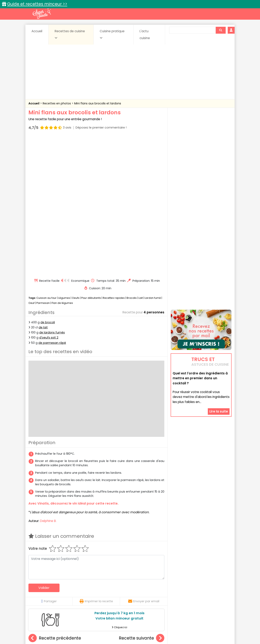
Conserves (160, 589)
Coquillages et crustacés (191, 589)
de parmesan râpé (52, 205)
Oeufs (76, 160)
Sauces (107, 596)
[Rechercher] (221, 30)
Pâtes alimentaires (49, 596)
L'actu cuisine (145, 35)
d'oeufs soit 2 (49, 200)
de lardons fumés (52, 195)
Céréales (120, 589)
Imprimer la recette (96, 464)
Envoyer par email (144, 464)
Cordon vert (141, 546)
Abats (40, 589)
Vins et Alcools (195, 596)
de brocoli (48, 185)
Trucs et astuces (187, 580)
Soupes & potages (131, 596)
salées (91, 596)
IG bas (162, 592)
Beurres (83, 589)
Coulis (218, 589)
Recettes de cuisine (70, 34)
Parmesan (43, 166)
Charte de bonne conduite (193, 628)
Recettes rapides (114, 160)
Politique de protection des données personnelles (122, 632)
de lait (43, 190)
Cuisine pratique (112, 34)
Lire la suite (219, 365)
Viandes (173, 596)
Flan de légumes (62, 166)
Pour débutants (91, 160)
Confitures (140, 589)
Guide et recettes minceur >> (37, 4)
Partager (49, 464)
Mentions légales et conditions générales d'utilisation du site (129, 628)
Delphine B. (48, 383)
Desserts (39, 592)
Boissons (101, 589)
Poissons (74, 596)
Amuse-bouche (61, 589)
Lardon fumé (153, 160)
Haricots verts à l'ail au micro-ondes (59, 546)
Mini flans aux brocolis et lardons (98, 103)
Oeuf (31, 166)
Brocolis (132, 160)
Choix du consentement (177, 632)
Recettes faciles (75, 580)
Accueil (37, 31)
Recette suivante (142, 501)
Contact (77, 628)
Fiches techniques (151, 580)
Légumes (64, 160)
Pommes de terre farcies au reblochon (105, 546)
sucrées (156, 596)
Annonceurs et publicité (49, 628)
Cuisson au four (46, 160)
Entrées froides (121, 592)
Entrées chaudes (93, 592)
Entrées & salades (64, 592)
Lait (141, 160)
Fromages (144, 592)
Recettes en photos (57, 103)
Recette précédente (55, 501)
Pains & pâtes (215, 592)
